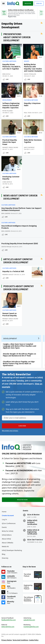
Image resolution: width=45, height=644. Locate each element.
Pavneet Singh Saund (10, 147)
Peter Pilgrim (7, 111)
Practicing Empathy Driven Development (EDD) (20, 244)
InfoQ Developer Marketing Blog (12, 552)
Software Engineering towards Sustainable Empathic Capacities (11, 106)
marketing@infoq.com (31, 627)
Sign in (39, 3)
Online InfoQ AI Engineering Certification (33, 532)
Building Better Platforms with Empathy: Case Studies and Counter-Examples (33, 68)
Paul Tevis (28, 113)
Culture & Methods (9, 61)
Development (7, 100)
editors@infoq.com (8, 627)
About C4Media (8, 543)
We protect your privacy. (10, 431)
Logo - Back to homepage (13, 3)
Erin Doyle (6, 74)
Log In (5, 519)
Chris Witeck (7, 182)
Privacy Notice (7, 640)
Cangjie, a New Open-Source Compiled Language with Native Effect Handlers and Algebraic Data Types (19, 346)
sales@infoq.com (29, 620)
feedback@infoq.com (9, 620)
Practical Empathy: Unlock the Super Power (10, 142)
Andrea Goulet (8, 274)
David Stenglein (30, 74)
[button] (22, 426)
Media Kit (5, 546)
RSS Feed (42, 25)
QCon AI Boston (33, 515)
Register (28, 3)
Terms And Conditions (20, 640)
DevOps (27, 61)
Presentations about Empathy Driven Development (17, 37)
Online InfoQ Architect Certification (32, 522)
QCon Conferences (9, 523)
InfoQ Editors (7, 535)
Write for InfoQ (8, 531)
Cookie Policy (34, 640)
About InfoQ (6, 539)
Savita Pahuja (6, 247)
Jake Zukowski (29, 147)
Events (4, 527)
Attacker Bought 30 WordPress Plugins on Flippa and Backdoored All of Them (19, 355)
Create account (8, 515)
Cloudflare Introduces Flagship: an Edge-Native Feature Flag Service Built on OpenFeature (19, 364)
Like (7, 79)
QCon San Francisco (35, 540)
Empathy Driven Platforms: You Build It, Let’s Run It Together (11, 67)
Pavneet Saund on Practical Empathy (10, 315)
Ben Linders (6, 213)
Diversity (5, 558)
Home (4, 512)
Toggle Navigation (3, 3)
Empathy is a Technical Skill (13, 271)
